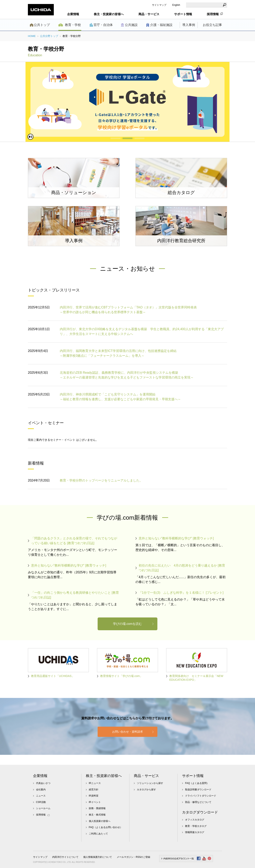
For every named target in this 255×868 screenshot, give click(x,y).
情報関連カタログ (195, 832)
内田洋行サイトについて (65, 857)
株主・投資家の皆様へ (104, 776)
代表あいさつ (43, 783)
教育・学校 (73, 25)
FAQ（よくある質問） (197, 783)
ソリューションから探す (150, 783)
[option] (127, 102)
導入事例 (189, 25)
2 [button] (127, 139)
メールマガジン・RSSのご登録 (134, 857)
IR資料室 (94, 796)
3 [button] (139, 139)
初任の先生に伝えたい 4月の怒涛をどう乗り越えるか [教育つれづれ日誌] (182, 568)
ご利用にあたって (98, 834)
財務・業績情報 (97, 808)
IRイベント (95, 802)
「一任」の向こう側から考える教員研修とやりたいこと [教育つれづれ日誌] (75, 595)
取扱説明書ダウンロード (198, 790)
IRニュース (95, 783)
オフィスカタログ (195, 820)
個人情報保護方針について (98, 857)
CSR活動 (41, 802)
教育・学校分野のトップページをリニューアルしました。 (101, 480)
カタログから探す (146, 790)
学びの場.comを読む (128, 624)
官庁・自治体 (103, 25)
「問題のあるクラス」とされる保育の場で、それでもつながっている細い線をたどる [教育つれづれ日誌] (74, 541)
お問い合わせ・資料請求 (127, 732)
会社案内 (41, 790)
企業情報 (40, 776)
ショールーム (43, 808)
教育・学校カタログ (196, 826)
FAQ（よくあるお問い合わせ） (106, 827)
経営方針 (94, 790)
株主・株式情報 (97, 815)
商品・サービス (146, 776)
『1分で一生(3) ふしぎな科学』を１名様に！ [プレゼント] (181, 593)
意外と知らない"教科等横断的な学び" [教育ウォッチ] (176, 538)
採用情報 (213, 14)
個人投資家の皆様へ (100, 821)
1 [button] (116, 139)
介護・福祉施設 (161, 25)
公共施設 (131, 25)
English (176, 5)
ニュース (41, 796)
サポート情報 (193, 776)
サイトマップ (159, 5)
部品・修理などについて (198, 802)
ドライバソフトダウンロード (201, 796)
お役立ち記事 (212, 25)
